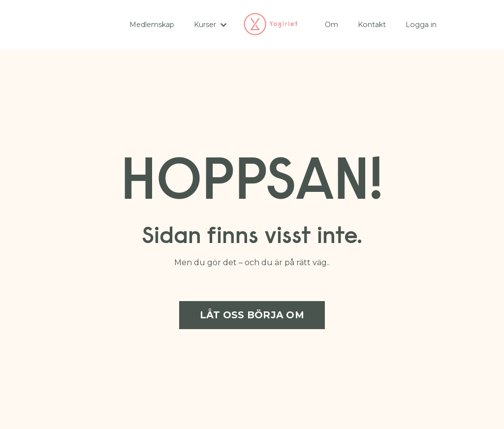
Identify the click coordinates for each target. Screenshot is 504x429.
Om (331, 25)
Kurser (210, 25)
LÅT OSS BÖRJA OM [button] (252, 315)
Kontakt (372, 25)
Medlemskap (152, 25)
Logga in (420, 25)
